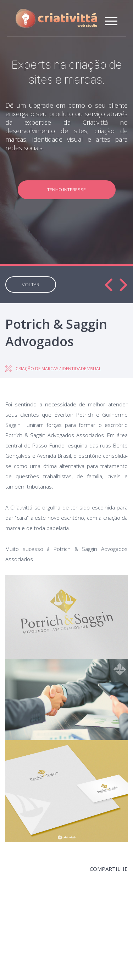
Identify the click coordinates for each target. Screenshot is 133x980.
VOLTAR (31, 285)
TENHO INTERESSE (66, 190)
